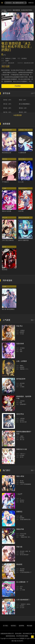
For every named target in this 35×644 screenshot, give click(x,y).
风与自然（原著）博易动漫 (27, 551)
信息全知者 (20, 344)
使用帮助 (21, 626)
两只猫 (22, 481)
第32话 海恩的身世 (7, 130)
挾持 (21, 351)
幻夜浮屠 (21, 211)
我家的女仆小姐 (22, 449)
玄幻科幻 (9, 10)
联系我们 (14, 626)
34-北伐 (22, 334)
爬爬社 (22, 366)
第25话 (4, 247)
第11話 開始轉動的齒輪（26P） (25, 104)
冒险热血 (22, 483)
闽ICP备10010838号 (17, 641)
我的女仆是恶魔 (7, 211)
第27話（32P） (8, 112)
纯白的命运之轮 (7, 153)
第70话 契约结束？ (25, 555)
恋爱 (8, 66)
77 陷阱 (4, 188)
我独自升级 (20, 529)
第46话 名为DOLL (23, 188)
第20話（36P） (23, 112)
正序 (33, 93)
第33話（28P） (8, 108)
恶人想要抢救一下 (22, 582)
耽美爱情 (22, 518)
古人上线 (21, 182)
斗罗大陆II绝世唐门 (23, 600)
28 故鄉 (4, 286)
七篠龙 (22, 436)
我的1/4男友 (20, 476)
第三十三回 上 (22, 159)
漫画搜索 (9, 3)
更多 (33, 320)
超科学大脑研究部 (23, 240)
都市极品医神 (21, 379)
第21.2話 (22, 440)
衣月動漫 (22, 348)
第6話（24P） (23, 100)
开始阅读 (18, 86)
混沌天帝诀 (20, 414)
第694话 (22, 502)
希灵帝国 (5, 270)
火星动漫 (22, 419)
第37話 (22, 457)
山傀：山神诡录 (22, 361)
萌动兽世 (19, 564)
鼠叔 (21, 516)
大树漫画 (4, 10)
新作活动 (5, 159)
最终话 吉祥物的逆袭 (24, 218)
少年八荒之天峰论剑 (8, 240)
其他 (21, 350)
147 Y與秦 (22, 590)
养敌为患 (19, 547)
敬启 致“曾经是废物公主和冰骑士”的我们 (14, 309)
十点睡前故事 (22, 153)
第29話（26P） (8, 100)
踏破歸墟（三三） (24, 369)
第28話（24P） (23, 108)
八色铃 (14, 59)
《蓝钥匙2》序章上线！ (25, 130)
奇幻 (3, 66)
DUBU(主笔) (23, 534)
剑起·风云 (20, 326)
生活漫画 (22, 455)
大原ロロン (23, 454)
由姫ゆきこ (9, 59)
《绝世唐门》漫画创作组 (26, 604)
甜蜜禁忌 (19, 512)
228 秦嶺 (22, 387)
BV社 (21, 587)
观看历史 (31, 3)
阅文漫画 (22, 383)
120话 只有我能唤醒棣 (25, 484)
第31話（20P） (8, 104)
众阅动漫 (22, 401)
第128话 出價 (23, 422)
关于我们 (6, 626)
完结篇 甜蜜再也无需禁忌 (26, 519)
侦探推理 (22, 332)
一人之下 (19, 494)
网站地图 (29, 626)
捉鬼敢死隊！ (23, 404)
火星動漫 (22, 330)
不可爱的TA (5, 182)
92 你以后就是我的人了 (26, 572)
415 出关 (22, 608)
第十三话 (5, 218)
